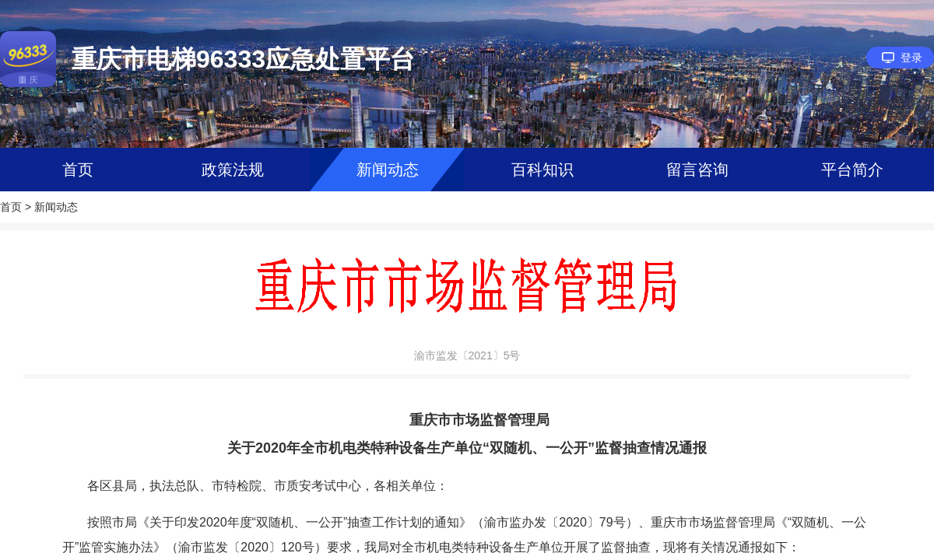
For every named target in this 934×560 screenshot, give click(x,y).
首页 (78, 170)
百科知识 (542, 170)
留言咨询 (697, 170)
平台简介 (852, 170)
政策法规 (233, 170)
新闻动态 (388, 170)
